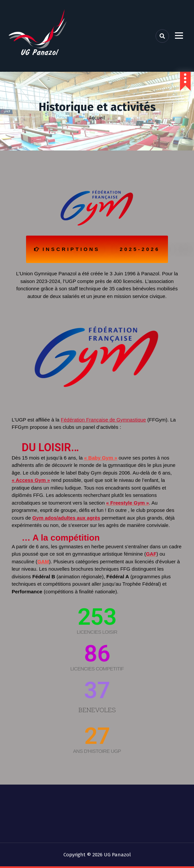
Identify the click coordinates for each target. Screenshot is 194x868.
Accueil (97, 118)
